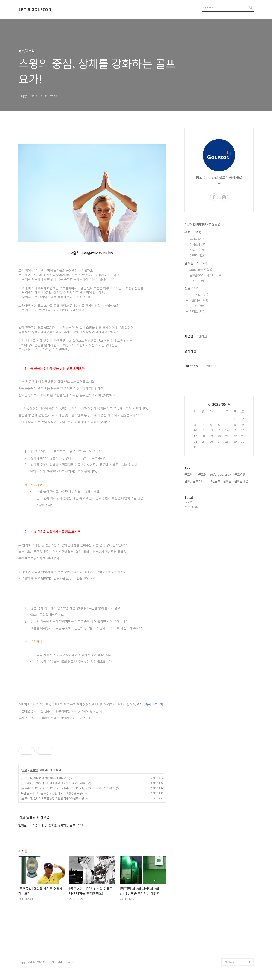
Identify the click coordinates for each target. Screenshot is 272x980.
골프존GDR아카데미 (205, 275)
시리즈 (197, 311)
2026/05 (219, 404)
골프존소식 (196, 263)
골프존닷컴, (242, 481)
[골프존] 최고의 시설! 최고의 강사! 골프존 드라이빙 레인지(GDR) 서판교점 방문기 (68, 788)
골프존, (228, 481)
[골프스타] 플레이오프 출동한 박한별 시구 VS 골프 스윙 (53, 798)
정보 (24, 770)
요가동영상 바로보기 (150, 705)
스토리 (197, 250)
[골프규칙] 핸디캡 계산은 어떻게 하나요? (44, 778)
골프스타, (199, 481)
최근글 (189, 336)
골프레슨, (190, 474)
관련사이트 (231, 962)
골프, (188, 481)
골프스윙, (240, 474)
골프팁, (203, 474)
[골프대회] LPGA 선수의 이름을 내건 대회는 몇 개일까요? (54, 783)
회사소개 (198, 244)
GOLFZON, (225, 474)
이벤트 (197, 255)
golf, (213, 474)
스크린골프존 (201, 270)
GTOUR (197, 281)
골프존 (193, 232)
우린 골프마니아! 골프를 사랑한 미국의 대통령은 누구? (52, 793)
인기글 (203, 336)
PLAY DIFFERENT (202, 224)
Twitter (210, 366)
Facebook (192, 366)
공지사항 (198, 239)
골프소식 (199, 295)
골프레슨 (199, 300)
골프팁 (34, 770)
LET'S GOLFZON (35, 9)
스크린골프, (214, 481)
